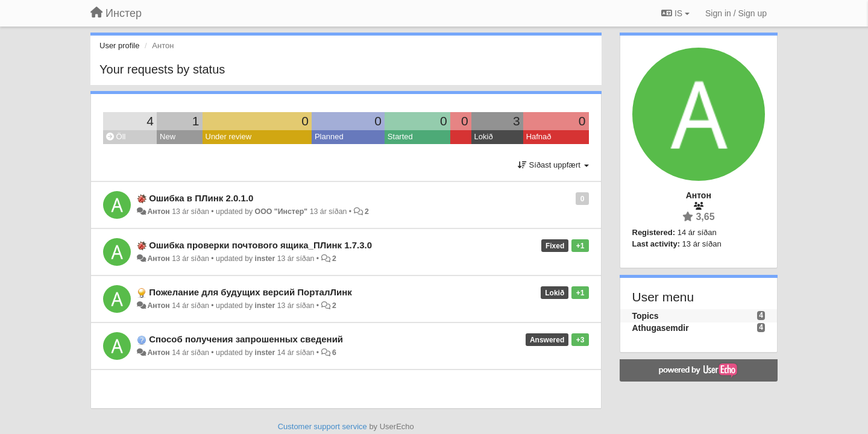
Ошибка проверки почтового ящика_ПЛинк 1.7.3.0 (260, 245)
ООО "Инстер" (281, 212)
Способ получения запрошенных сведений (246, 339)
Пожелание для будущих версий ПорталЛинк (250, 292)
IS (675, 13)
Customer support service (322, 426)
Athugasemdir (661, 328)
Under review (229, 137)
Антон (158, 212)
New (168, 137)
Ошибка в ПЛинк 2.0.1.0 (201, 198)
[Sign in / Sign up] (736, 13)
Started (400, 137)
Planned (329, 137)
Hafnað (539, 137)
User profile (119, 46)
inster (265, 259)
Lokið (484, 137)
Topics (646, 316)
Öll (116, 137)
